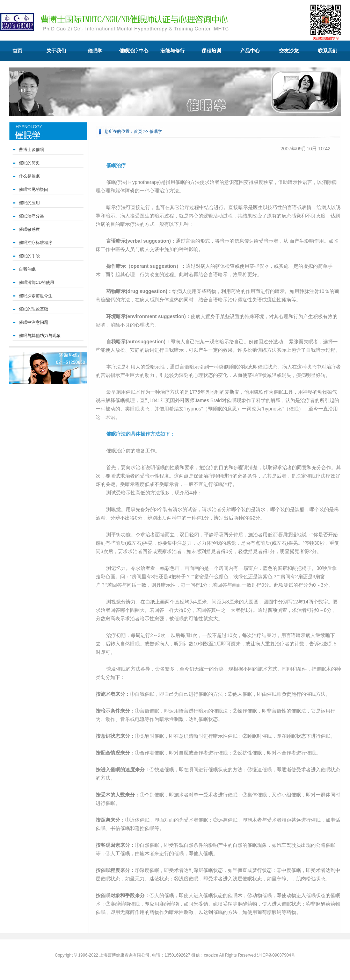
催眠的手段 (29, 256)
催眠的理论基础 (34, 309)
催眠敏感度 (29, 229)
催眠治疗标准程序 (36, 243)
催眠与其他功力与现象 (40, 336)
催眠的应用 (29, 203)
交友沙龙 (289, 51)
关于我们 (56, 51)
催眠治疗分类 (31, 216)
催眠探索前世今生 (36, 296)
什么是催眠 (29, 176)
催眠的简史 (29, 163)
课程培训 (211, 51)
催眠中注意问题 (34, 322)
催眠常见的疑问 (34, 189)
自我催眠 (27, 269)
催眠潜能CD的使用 (37, 282)
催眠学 (95, 51)
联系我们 (328, 51)
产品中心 (250, 51)
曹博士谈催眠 (31, 150)
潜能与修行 (173, 51)
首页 (17, 51)
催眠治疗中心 (134, 51)
